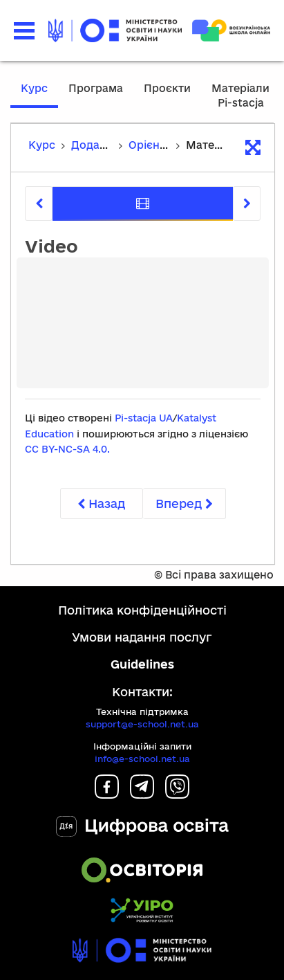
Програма (96, 88)
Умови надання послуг (142, 637)
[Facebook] (107, 794)
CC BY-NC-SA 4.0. (67, 449)
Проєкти (167, 88)
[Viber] (177, 794)
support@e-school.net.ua (142, 724)
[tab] (143, 204)
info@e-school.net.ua (142, 759)
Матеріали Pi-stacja (240, 96)
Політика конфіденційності (142, 610)
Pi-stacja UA (144, 418)
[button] (24, 31)
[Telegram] (142, 794)
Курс (34, 88)
